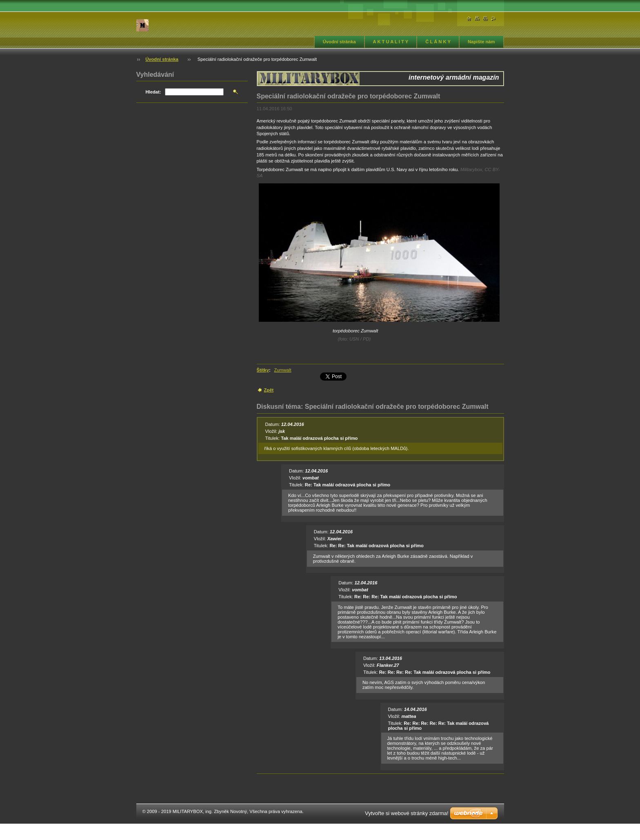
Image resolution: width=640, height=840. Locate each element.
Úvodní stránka (339, 42)
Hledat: (153, 92)
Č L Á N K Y (438, 42)
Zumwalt (282, 370)
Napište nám (481, 42)
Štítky (263, 370)
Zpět (269, 390)
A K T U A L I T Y (391, 42)
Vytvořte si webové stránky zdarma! (407, 813)
